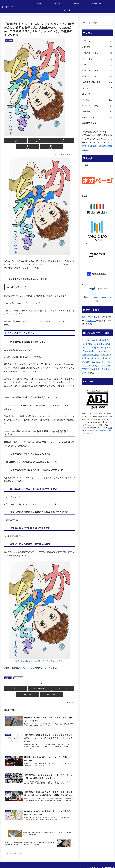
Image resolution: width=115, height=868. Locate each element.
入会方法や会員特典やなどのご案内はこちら (97, 146)
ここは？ (85, 861)
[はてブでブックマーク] (39, 141)
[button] (63, 141)
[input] (97, 23)
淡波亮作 (92, 320)
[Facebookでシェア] (27, 141)
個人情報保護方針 (107, 861)
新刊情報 (8, 672)
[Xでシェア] (16, 141)
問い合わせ (94, 861)
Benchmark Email (104, 340)
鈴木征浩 (96, 317)
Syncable (105, 355)
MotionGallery (90, 351)
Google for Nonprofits (101, 347)
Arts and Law (88, 340)
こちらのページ (25, 662)
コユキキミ (18, 672)
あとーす (86, 317)
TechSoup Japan (90, 358)
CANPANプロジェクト (93, 344)
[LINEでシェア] (51, 141)
